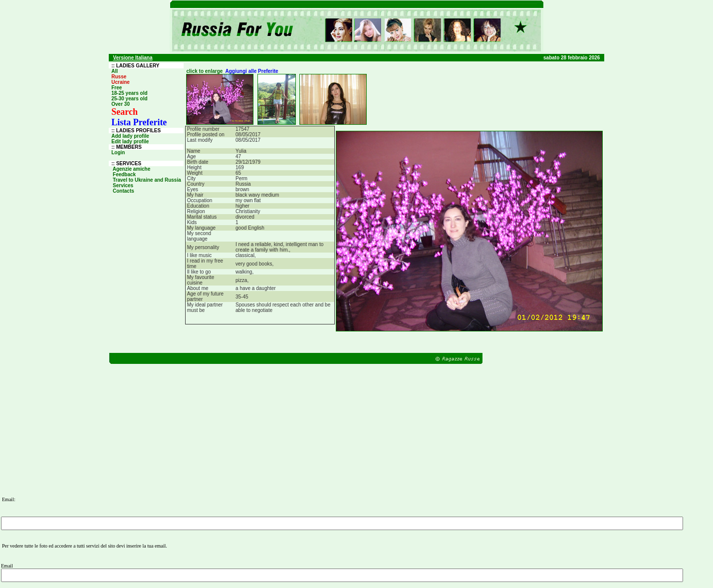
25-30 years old (129, 99)
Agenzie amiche (131, 169)
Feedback (124, 174)
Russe (119, 77)
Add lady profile (130, 136)
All (115, 71)
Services (123, 185)
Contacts (123, 191)
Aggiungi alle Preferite (252, 71)
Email (7, 566)
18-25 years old (129, 93)
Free (117, 88)
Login (118, 152)
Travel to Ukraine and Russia (147, 180)
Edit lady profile (130, 142)
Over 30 (120, 104)
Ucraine (120, 82)
